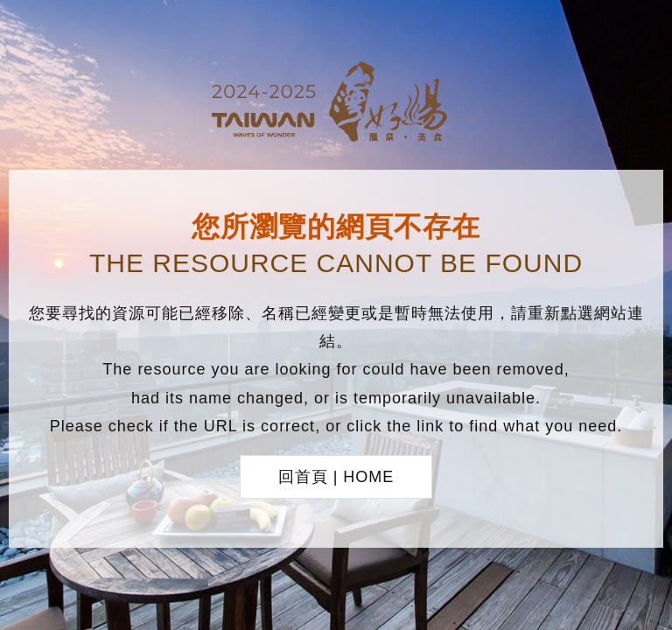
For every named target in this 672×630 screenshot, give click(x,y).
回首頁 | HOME (336, 477)
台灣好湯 (336, 104)
